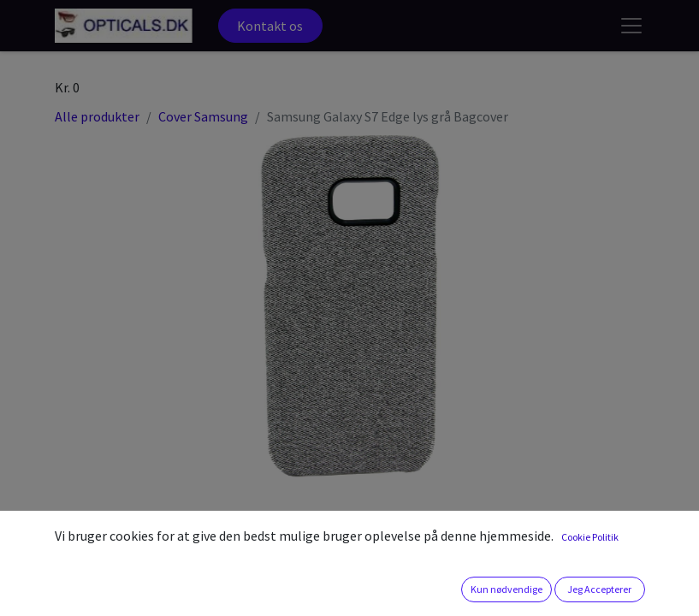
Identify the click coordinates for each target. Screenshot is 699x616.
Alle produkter (97, 116)
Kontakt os (270, 26)
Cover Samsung (203, 116)
